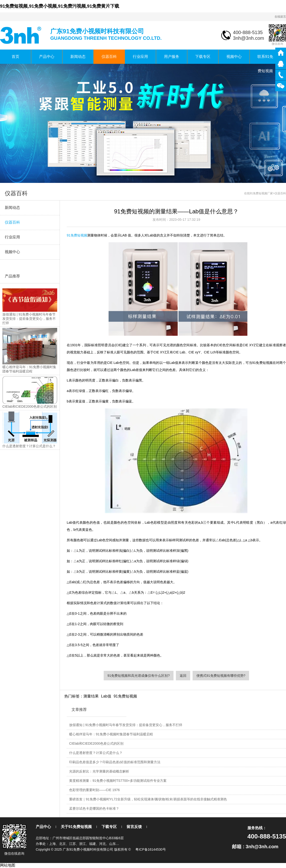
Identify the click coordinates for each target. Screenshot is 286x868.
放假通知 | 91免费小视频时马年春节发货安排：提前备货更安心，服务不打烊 (126, 725)
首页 (15, 57)
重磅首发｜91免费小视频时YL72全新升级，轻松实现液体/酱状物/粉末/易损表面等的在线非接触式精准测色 (148, 799)
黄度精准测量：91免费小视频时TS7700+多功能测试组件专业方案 (118, 781)
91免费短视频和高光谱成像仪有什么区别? (139, 676)
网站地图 (8, 865)
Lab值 (106, 696)
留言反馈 (134, 827)
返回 (183, 676)
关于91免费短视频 (76, 827)
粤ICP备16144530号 (151, 849)
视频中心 (234, 57)
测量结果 (91, 696)
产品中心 (47, 57)
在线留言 (280, 17)
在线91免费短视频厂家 (258, 193)
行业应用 (140, 57)
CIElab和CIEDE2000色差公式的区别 (96, 743)
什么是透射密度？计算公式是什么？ (96, 753)
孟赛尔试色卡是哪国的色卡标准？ (94, 808)
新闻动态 (78, 57)
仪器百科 (109, 57)
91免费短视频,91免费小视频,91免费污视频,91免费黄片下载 (60, 6)
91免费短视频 (77, 235)
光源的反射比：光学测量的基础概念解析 (99, 771)
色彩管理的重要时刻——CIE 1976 (94, 790)
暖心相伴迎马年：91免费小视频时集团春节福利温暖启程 (111, 734)
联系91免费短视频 (265, 59)
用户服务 (172, 57)
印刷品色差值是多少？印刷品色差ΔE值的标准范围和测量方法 (115, 762)
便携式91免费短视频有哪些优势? (221, 676)
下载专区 (203, 57)
